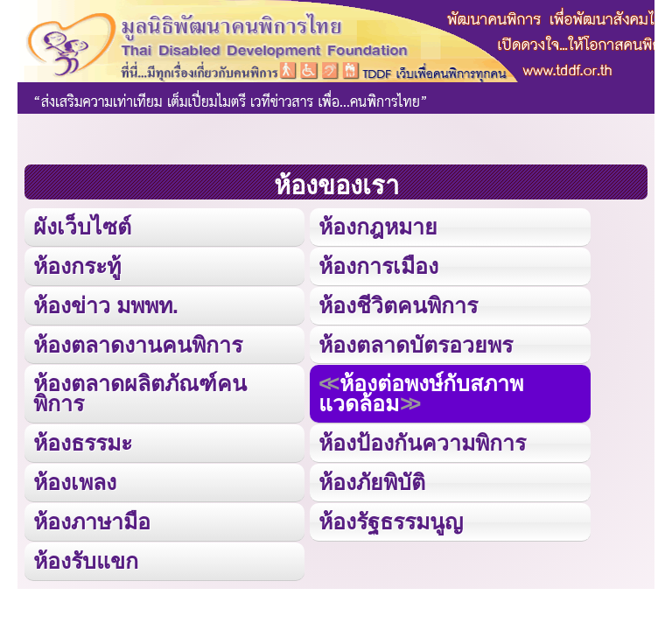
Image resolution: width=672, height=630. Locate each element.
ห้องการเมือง (378, 266)
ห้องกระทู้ (77, 266)
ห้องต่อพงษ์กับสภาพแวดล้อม (421, 393)
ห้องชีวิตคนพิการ (398, 305)
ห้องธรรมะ (83, 443)
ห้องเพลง (75, 482)
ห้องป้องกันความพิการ (422, 443)
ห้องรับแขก (86, 561)
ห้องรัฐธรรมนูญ (391, 521)
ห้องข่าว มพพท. (106, 305)
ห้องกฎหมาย (378, 227)
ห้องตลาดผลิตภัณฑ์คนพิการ (140, 393)
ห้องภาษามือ (92, 521)
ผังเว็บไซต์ (82, 227)
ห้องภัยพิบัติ (372, 482)
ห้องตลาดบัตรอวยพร (416, 345)
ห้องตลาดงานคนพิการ (138, 345)
